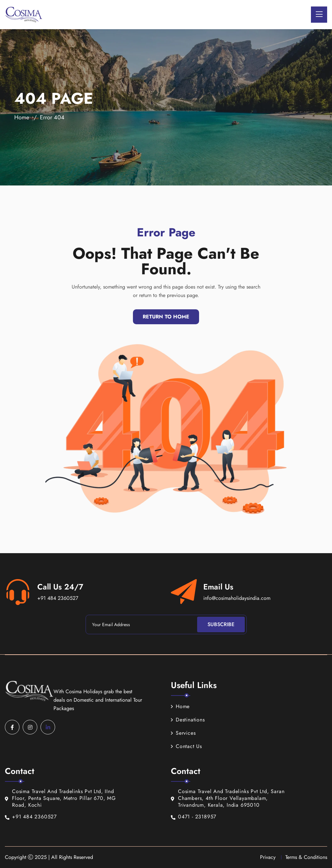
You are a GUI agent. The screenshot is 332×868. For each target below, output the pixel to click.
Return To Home (166, 317)
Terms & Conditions (306, 857)
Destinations (188, 720)
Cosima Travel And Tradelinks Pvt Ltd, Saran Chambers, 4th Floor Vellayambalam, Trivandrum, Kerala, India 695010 (228, 798)
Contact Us (186, 746)
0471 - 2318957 (194, 817)
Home (22, 117)
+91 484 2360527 (58, 598)
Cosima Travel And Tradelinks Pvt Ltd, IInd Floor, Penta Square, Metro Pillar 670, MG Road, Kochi (60, 798)
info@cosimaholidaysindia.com (237, 598)
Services (183, 733)
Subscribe (221, 624)
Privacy (268, 857)
